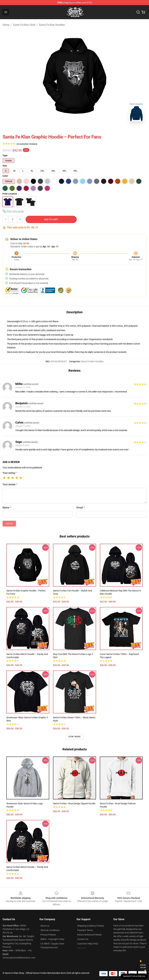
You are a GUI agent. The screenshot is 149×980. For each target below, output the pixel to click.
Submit (9, 524)
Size (5, 166)
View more (75, 737)
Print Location (10, 194)
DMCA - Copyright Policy (52, 939)
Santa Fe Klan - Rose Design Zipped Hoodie (74, 804)
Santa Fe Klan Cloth (24, 25)
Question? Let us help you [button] (134, 976)
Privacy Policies (48, 935)
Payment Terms (85, 930)
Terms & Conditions (50, 930)
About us (45, 926)
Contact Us (83, 939)
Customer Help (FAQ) (88, 944)
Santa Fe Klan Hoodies (52, 25)
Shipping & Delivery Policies (91, 926)
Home (6, 25)
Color (5, 176)
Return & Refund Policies (89, 935)
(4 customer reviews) (27, 144)
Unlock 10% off (143, 966)
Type (5, 155)
